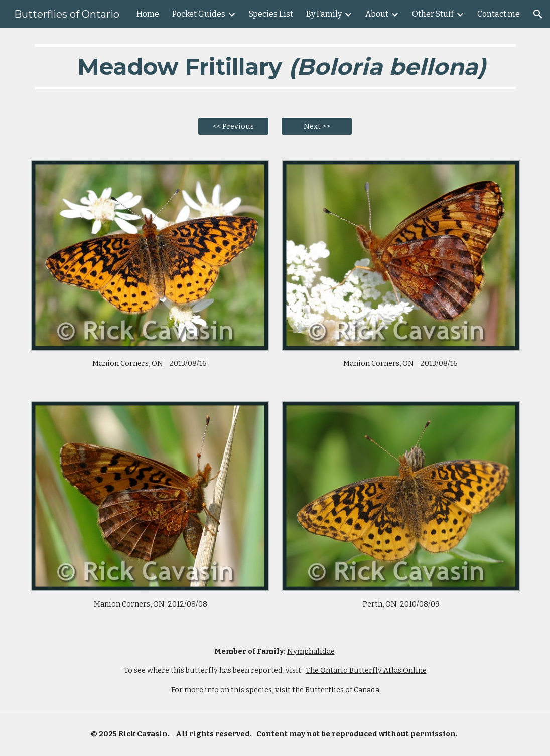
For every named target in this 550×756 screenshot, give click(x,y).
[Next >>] (317, 127)
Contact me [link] (499, 14)
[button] (538, 14)
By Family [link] (324, 14)
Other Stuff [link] (433, 14)
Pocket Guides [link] (199, 14)
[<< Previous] (233, 127)
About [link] (377, 14)
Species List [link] (271, 14)
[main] (275, 67)
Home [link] (148, 14)
